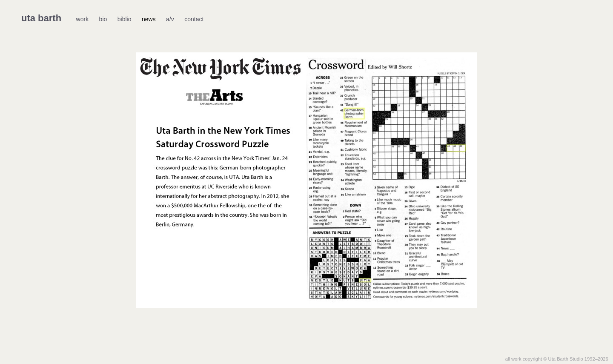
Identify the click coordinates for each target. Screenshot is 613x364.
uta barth (41, 18)
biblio (125, 19)
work (83, 19)
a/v (170, 19)
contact (194, 19)
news (149, 19)
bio (103, 19)
